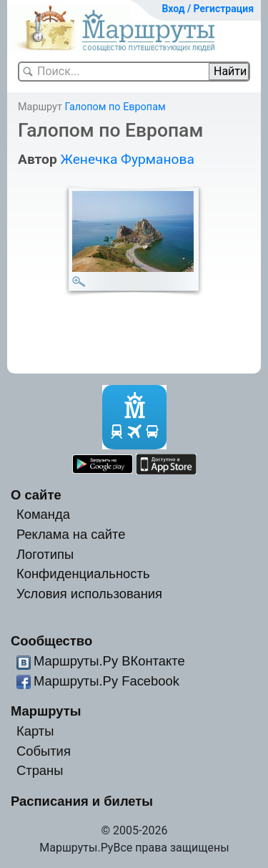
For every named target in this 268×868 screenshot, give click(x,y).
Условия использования (89, 594)
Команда (43, 514)
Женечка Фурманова (127, 159)
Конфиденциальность (83, 574)
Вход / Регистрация (208, 9)
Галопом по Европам (115, 107)
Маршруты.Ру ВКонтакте (109, 661)
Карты (35, 731)
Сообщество (51, 641)
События (44, 751)
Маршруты (46, 711)
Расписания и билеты (82, 801)
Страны (40, 770)
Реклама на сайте (71, 534)
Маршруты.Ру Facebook (106, 681)
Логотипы (45, 554)
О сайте (36, 495)
